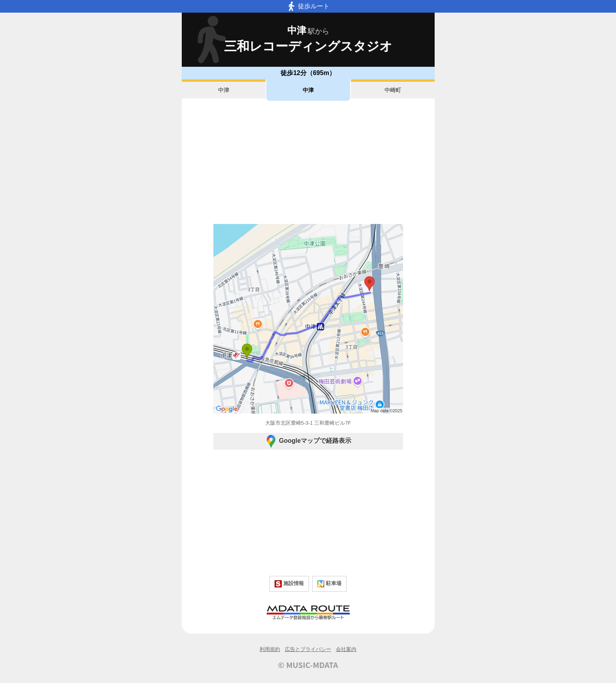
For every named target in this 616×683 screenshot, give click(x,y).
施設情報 (289, 584)
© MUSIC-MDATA (308, 665)
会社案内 (346, 649)
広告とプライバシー (308, 649)
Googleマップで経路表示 (308, 441)
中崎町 (393, 90)
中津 (224, 90)
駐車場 (329, 584)
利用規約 (270, 649)
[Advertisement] (308, 162)
